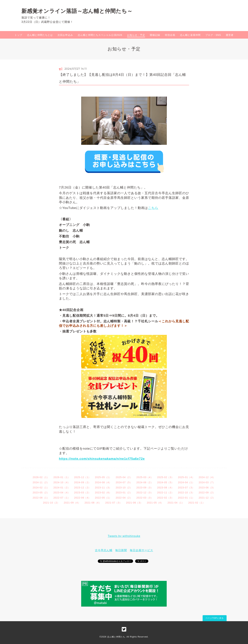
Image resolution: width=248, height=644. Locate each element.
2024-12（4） (207, 477)
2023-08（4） (166, 488)
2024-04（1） (186, 482)
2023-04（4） (62, 493)
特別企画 (170, 35)
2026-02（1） (41, 477)
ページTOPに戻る (215, 618)
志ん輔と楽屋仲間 (190, 35)
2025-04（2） (124, 477)
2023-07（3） (186, 488)
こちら (153, 208)
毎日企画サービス (141, 550)
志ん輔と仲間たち (116, 637)
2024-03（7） (207, 482)
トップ (18, 35)
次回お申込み (65, 35)
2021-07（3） (114, 503)
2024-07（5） (124, 482)
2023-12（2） (82, 488)
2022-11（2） (166, 493)
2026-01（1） (62, 477)
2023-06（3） (207, 488)
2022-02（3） (166, 498)
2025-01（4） (186, 477)
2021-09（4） (72, 503)
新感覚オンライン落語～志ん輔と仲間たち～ (77, 11)
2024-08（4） (103, 482)
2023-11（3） (103, 488)
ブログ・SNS (213, 35)
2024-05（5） (166, 482)
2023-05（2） (41, 493)
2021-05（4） (155, 503)
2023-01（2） (124, 493)
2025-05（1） (103, 477)
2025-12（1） (82, 477)
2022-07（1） (62, 498)
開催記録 (155, 35)
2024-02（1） (41, 488)
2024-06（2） (145, 482)
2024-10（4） (62, 482)
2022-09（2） (207, 493)
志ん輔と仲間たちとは (40, 35)
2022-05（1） (103, 498)
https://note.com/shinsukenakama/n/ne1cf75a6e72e (102, 459)
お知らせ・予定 (136, 35)
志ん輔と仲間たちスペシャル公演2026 (100, 35)
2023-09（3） (145, 488)
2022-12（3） (145, 493)
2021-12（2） (207, 498)
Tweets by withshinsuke (124, 536)
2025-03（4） (145, 477)
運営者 (230, 35)
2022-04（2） (124, 498)
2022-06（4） (82, 498)
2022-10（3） (186, 493)
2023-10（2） (124, 488)
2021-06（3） (134, 503)
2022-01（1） (186, 498)
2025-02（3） (166, 477)
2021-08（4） (93, 503)
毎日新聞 (121, 550)
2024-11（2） (41, 482)
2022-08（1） (41, 498)
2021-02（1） (197, 503)
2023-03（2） (82, 493)
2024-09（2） (82, 482)
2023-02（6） (103, 493)
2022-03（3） (145, 498)
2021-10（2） (51, 503)
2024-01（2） (62, 488)
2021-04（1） (176, 503)
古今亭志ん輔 (104, 550)
